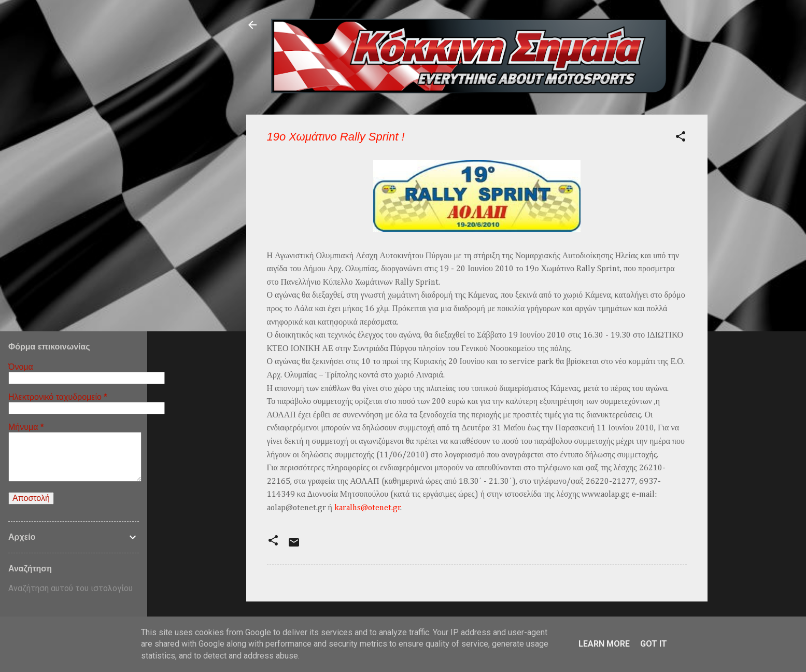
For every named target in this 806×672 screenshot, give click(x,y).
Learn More (604, 644)
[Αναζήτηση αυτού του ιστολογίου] (74, 589)
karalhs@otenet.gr (367, 508)
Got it (654, 644)
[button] (681, 138)
